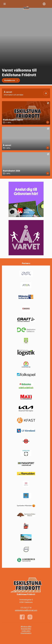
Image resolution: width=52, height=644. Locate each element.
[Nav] (5, 4)
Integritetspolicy (26, 633)
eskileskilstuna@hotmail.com (26, 610)
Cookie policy (26, 631)
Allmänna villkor (26, 627)
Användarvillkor (26, 629)
